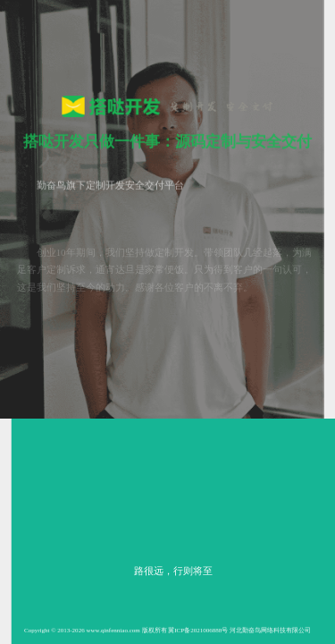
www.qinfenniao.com (113, 631)
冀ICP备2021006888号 (198, 631)
